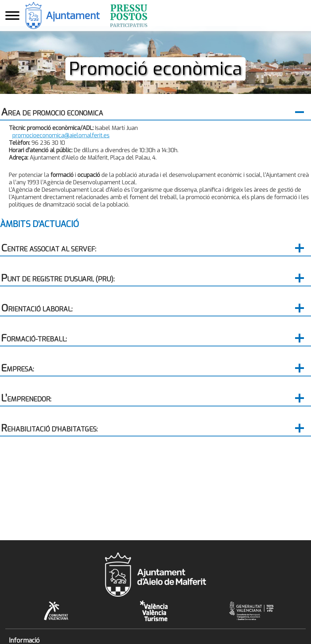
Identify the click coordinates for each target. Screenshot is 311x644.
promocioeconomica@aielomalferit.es (61, 135)
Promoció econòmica (155, 69)
